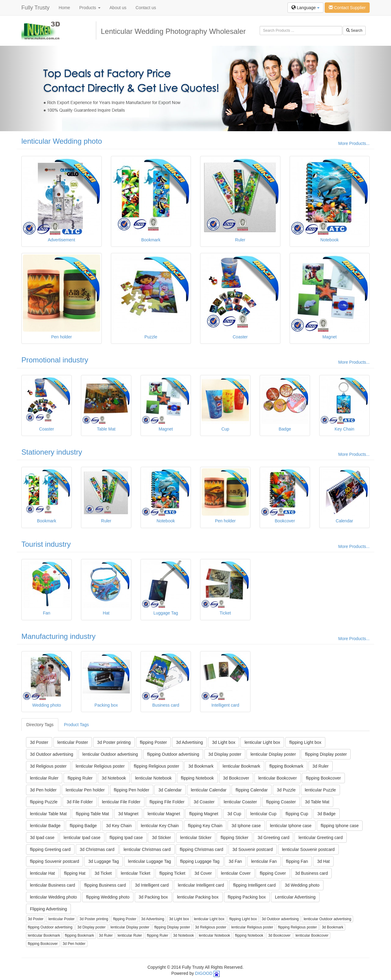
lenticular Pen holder (85, 790)
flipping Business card (105, 885)
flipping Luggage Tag (200, 861)
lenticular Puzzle (320, 790)
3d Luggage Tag (104, 861)
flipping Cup (297, 814)
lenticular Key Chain (160, 826)
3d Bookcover (236, 778)
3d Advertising (189, 742)
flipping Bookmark (286, 766)
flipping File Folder (167, 802)
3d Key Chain (119, 826)
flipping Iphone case (340, 826)
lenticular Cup (263, 814)
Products (90, 8)
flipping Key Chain (205, 826)
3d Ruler (321, 766)
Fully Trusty (35, 8)
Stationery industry (52, 452)
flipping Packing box (247, 897)
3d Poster (39, 742)
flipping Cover (273, 873)
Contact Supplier (347, 8)
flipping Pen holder (132, 790)
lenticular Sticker (196, 838)
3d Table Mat (317, 802)
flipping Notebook (197, 778)
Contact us (146, 8)
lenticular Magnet (164, 814)
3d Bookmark (201, 766)
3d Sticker (161, 838)
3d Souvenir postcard (253, 849)
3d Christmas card (97, 849)
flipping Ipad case (126, 838)
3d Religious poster (48, 766)
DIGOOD (204, 973)
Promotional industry (55, 360)
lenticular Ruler (44, 778)
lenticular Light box (262, 742)
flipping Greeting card (50, 849)
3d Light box (224, 742)
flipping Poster (153, 742)
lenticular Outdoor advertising (110, 754)
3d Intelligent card (152, 885)
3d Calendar (170, 790)
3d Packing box (153, 897)
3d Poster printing (114, 742)
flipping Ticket (172, 873)
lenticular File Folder (121, 802)
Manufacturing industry (58, 636)
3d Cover (203, 873)
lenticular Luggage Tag (150, 861)
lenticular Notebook (153, 778)
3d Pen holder (43, 790)
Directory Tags (40, 725)
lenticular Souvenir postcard (308, 849)
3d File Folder (80, 802)
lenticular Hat (42, 873)
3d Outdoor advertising (52, 754)
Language (305, 8)
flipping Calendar (252, 790)
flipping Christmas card (201, 849)
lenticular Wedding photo (62, 141)
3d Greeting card (273, 838)
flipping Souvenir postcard (55, 861)
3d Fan (235, 861)
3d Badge (327, 814)
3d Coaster (204, 802)
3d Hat (323, 861)
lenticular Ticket (135, 873)
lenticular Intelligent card (201, 885)
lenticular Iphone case (291, 826)
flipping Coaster (281, 802)
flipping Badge (83, 826)
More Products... (354, 143)
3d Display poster (225, 754)
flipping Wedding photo (108, 897)
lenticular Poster (73, 742)
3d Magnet (128, 814)
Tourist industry (46, 544)
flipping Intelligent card (254, 885)
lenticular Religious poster (100, 766)
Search (354, 31)
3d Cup (234, 814)
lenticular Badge (45, 826)
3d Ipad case (42, 838)
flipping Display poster (326, 754)
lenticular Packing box (198, 897)
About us (118, 8)
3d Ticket (103, 873)
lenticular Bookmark (241, 766)
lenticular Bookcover (278, 778)
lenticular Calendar (209, 790)
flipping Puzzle (44, 802)
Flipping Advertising (48, 909)
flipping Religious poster (157, 766)
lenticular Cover (236, 873)
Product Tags (76, 725)
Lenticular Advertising (295, 897)
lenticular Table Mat (48, 814)
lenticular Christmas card (147, 849)
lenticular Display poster (273, 754)
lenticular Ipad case (82, 838)
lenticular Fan (264, 861)
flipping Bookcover (323, 778)
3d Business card (311, 873)
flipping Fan (297, 861)
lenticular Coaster (240, 802)
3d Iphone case (246, 826)
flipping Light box (305, 742)
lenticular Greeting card (321, 838)
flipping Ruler (80, 778)
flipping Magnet (204, 814)
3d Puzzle (286, 790)
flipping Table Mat (92, 814)
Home (64, 8)
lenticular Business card (53, 885)
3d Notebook (114, 778)
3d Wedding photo (302, 885)
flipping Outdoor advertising (173, 754)
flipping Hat (75, 873)
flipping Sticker (234, 838)
